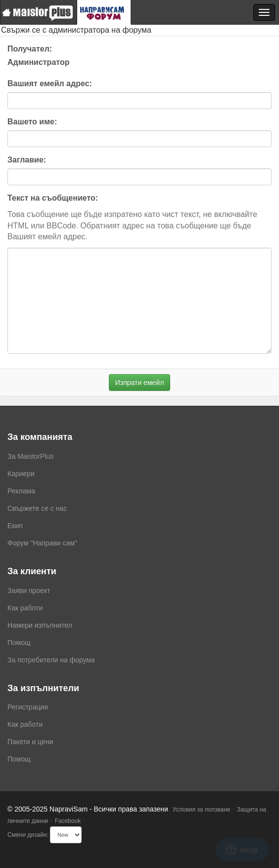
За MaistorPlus (30, 456)
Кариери (21, 474)
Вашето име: (32, 122)
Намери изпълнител (40, 625)
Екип (15, 526)
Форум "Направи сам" (42, 543)
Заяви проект (29, 591)
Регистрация (28, 707)
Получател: (30, 49)
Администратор (38, 62)
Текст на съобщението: (53, 198)
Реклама (21, 491)
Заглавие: (27, 160)
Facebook (68, 821)
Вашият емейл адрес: (50, 83)
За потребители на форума (51, 660)
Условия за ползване (202, 810)
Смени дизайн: (28, 835)
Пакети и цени (30, 742)
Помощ (19, 643)
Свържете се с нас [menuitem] (37, 508)
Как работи (25, 608)
